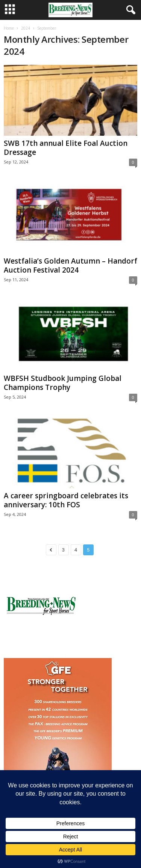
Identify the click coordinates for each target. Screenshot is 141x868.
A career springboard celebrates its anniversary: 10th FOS (66, 500)
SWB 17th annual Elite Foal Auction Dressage (66, 148)
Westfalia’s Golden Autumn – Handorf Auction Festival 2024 (70, 265)
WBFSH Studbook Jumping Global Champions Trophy (63, 383)
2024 (26, 28)
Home (9, 28)
